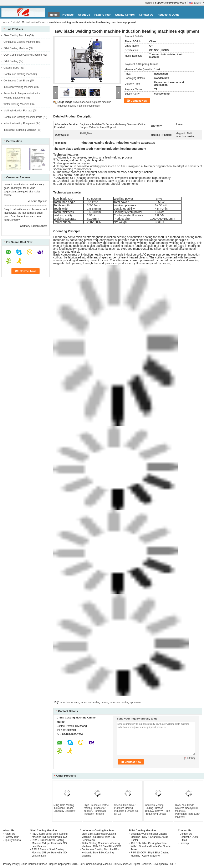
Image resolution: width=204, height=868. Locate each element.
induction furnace (69, 702)
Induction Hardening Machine (20, 130)
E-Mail (183, 840)
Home (54, 15)
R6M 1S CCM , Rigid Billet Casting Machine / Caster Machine (150, 854)
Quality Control (125, 15)
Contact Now (139, 101)
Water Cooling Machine (16, 104)
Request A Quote (169, 15)
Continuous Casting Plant (18, 74)
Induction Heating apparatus (125, 702)
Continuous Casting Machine (19, 42)
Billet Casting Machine (16, 48)
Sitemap (184, 843)
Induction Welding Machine (19, 87)
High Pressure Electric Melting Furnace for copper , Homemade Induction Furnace (96, 809)
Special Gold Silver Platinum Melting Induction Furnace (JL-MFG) (127, 809)
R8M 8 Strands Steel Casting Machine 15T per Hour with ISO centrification (49, 853)
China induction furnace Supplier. (39, 864)
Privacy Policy (11, 864)
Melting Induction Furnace (34, 22)
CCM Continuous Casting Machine (23, 55)
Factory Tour (103, 15)
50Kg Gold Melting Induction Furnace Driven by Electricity (64, 808)
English (199, 3)
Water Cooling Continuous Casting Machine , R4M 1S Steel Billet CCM (101, 845)
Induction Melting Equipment (19, 123)
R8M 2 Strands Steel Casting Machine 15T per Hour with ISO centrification (49, 843)
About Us (84, 15)
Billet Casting (11, 61)
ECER (172, 864)
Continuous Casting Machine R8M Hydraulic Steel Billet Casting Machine (101, 853)
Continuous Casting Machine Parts (23, 117)
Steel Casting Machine (16, 35)
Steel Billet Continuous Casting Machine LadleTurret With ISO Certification (99, 837)
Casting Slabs (11, 68)
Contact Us (146, 15)
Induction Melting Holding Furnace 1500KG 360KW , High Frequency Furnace (157, 809)
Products (68, 15)
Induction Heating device (94, 702)
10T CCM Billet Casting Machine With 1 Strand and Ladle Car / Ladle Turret (151, 846)
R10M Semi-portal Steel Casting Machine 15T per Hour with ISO (50, 835)
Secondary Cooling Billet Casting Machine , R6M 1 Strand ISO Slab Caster (150, 837)
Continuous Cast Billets (16, 81)
